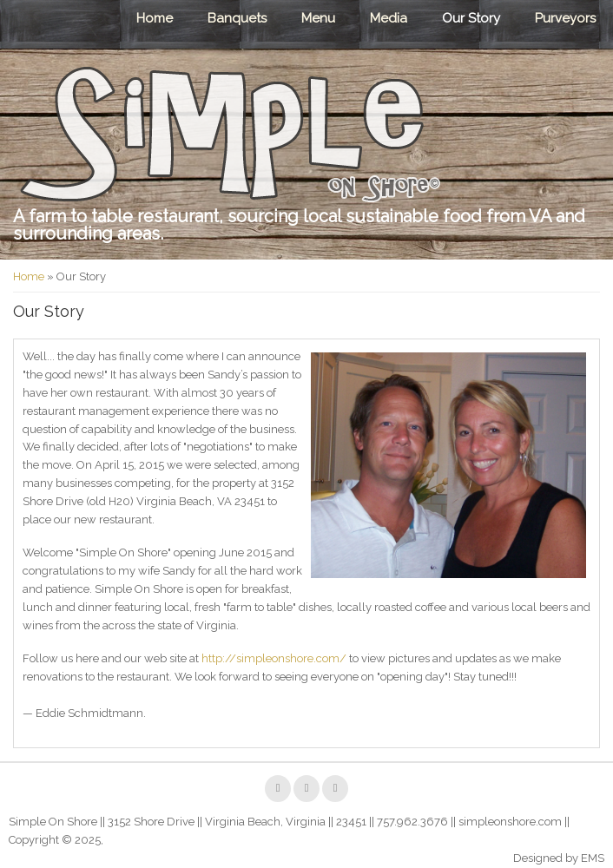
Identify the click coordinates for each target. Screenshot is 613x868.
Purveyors (565, 18)
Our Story (471, 18)
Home (155, 18)
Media (389, 18)
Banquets (237, 18)
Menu (318, 18)
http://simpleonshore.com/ (274, 658)
